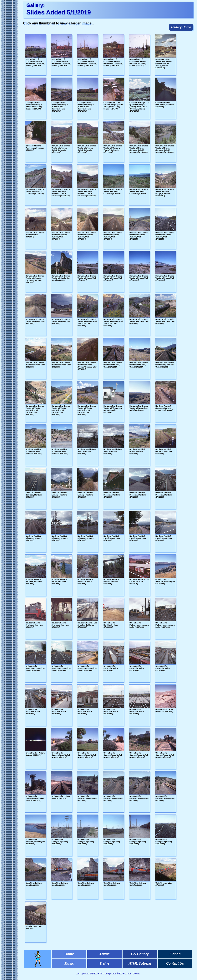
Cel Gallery (140, 954)
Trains (104, 963)
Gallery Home (181, 27)
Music (69, 963)
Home (69, 954)
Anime (104, 954)
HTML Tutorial (140, 963)
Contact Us (175, 963)
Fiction (175, 954)
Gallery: (35, 5)
